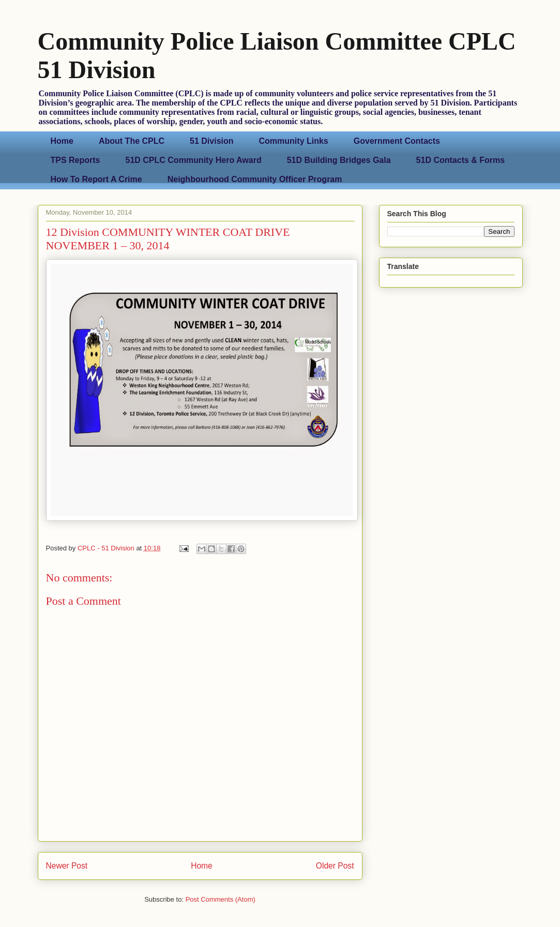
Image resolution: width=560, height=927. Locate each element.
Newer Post (67, 866)
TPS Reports (75, 160)
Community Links (294, 141)
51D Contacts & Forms (461, 160)
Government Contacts (397, 141)
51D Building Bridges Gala (339, 160)
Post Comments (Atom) (221, 899)
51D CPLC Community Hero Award (194, 160)
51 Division (211, 141)
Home (62, 141)
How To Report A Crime (96, 179)
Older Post (335, 866)
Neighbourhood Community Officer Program (255, 179)
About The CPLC (132, 141)
